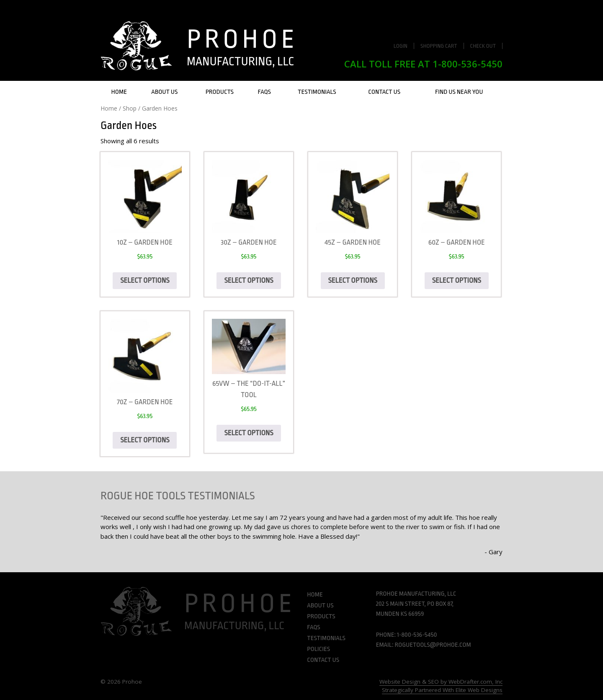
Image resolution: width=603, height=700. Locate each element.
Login (401, 46)
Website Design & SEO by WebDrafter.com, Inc (441, 682)
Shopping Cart (439, 46)
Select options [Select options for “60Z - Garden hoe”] (457, 280)
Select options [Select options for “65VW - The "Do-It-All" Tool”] (249, 433)
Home (119, 92)
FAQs (264, 92)
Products (220, 92)
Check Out (483, 46)
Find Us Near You (459, 92)
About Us (164, 92)
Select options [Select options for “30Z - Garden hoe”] (249, 280)
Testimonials (317, 92)
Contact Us (384, 92)
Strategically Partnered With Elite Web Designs (442, 690)
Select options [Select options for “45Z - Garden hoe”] (353, 280)
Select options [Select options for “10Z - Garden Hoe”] (145, 280)
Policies (318, 649)
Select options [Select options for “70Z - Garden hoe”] (145, 440)
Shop (130, 108)
